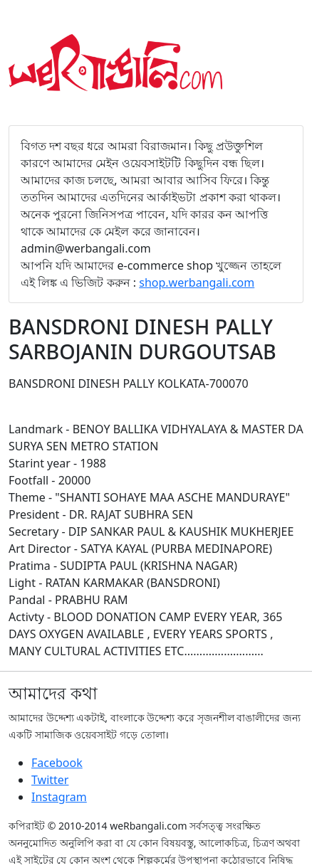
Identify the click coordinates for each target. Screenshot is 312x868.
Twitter (50, 780)
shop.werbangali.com (197, 282)
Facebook (57, 763)
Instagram (59, 797)
